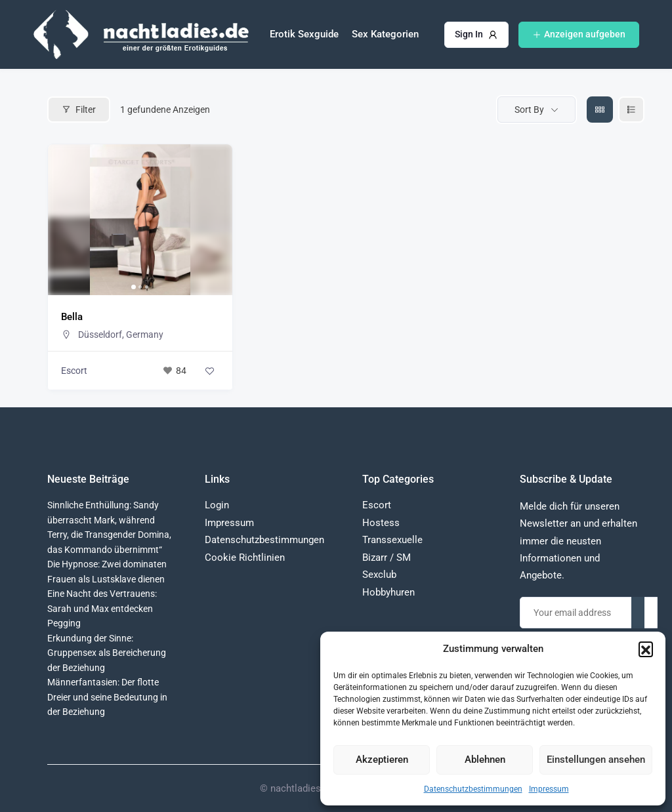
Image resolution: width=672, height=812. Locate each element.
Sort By (529, 110)
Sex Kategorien (385, 34)
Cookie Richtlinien (245, 558)
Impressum (549, 789)
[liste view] (631, 110)
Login (217, 505)
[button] (646, 649)
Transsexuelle (392, 540)
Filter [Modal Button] (79, 110)
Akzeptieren (382, 760)
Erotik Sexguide (304, 34)
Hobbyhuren (388, 592)
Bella (72, 317)
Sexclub (379, 575)
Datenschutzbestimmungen (473, 789)
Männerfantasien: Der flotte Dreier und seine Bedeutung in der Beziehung (107, 697)
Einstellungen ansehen (596, 760)
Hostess (381, 523)
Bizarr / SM (387, 558)
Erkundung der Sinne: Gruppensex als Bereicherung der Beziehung (107, 653)
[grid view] (600, 110)
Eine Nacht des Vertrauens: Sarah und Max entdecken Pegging (102, 608)
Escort (74, 371)
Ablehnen (485, 760)
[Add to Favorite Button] (209, 371)
